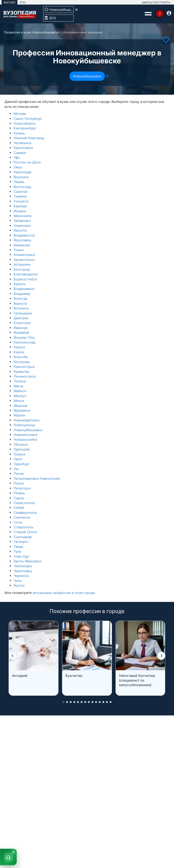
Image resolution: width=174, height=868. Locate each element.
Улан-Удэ (21, 556)
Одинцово (22, 449)
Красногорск (24, 367)
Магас (19, 386)
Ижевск (20, 211)
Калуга (19, 347)
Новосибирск (25, 123)
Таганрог (21, 542)
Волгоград (22, 187)
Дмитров (21, 318)
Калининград (24, 342)
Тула (17, 551)
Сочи (18, 522)
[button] (13, 656)
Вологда (21, 298)
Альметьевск (24, 255)
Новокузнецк (24, 425)
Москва (20, 114)
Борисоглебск (25, 279)
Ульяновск (22, 226)
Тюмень (20, 196)
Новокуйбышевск (87, 76)
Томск (19, 250)
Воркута (20, 303)
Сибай (19, 508)
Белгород (22, 269)
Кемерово (22, 245)
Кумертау (21, 372)
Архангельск (24, 260)
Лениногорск (25, 376)
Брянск (19, 284)
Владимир (22, 294)
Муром (19, 415)
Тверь (18, 547)
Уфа (17, 157)
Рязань (19, 493)
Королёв (21, 357)
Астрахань (22, 264)
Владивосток (24, 235)
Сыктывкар (23, 537)
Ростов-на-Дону (27, 162)
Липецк (20, 381)
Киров (19, 352)
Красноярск (23, 148)
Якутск (19, 585)
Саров (19, 498)
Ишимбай (21, 333)
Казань (19, 133)
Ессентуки (22, 323)
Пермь (19, 182)
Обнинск (21, 444)
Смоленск (22, 517)
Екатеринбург (25, 128)
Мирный (20, 406)
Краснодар (23, 172)
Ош (16, 469)
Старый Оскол (25, 532)
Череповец (23, 571)
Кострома (22, 362)
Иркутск (20, 230)
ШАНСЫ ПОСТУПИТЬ (156, 2)
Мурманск (22, 410)
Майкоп (20, 391)
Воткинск (21, 308)
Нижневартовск (27, 420)
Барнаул (20, 206)
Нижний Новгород (29, 138)
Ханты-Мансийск (28, 561)
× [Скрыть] (14, 852)
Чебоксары (23, 566)
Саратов (20, 192)
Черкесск (21, 576)
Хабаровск (22, 221)
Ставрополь (23, 527)
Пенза (19, 474)
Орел (18, 459)
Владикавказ (24, 289)
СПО (23, 2)
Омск (18, 167)
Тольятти (21, 201)
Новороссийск (25, 439)
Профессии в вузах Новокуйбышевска (31, 32)
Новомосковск (26, 435)
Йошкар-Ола (24, 338)
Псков (19, 483)
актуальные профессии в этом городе (64, 593)
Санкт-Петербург (28, 119)
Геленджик (23, 313)
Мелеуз (20, 396)
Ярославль (22, 240)
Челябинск (23, 143)
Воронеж (21, 177)
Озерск (19, 454)
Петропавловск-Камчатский (37, 479)
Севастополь (24, 503)
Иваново (21, 328)
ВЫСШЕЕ (10, 2)
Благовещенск (26, 274)
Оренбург (22, 464)
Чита (17, 581)
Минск (19, 401)
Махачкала (23, 216)
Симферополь (25, 513)
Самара (20, 153)
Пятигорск (22, 488)
